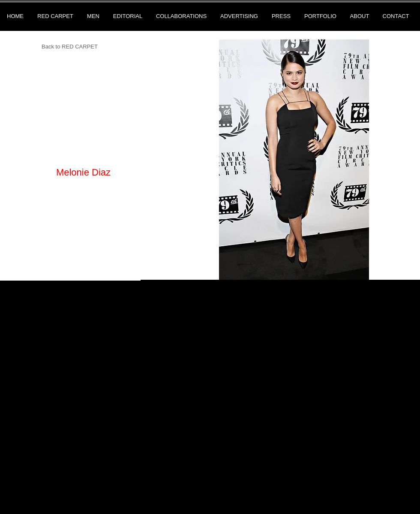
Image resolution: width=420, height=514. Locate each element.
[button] (294, 160)
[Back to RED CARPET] (70, 47)
